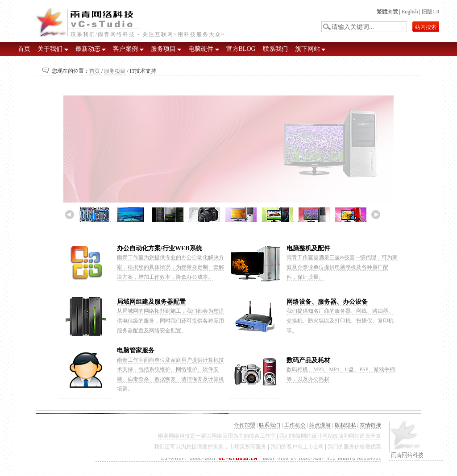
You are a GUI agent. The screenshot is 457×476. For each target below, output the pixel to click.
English (410, 12)
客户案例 (128, 49)
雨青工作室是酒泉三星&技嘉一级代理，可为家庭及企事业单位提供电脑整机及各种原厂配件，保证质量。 (342, 267)
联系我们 (275, 49)
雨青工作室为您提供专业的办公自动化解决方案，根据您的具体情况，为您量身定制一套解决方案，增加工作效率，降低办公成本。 (170, 267)
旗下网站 (310, 49)
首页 (24, 49)
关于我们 (53, 49)
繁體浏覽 (387, 12)
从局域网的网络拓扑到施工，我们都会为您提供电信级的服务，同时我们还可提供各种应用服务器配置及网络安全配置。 (170, 321)
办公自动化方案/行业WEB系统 (160, 248)
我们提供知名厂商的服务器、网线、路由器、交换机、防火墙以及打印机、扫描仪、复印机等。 (340, 321)
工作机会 (295, 425)
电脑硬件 (204, 49)
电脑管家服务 (136, 350)
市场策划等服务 (248, 447)
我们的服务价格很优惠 (354, 447)
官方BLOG (241, 49)
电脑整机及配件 (308, 248)
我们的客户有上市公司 (297, 447)
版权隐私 (345, 425)
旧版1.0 (430, 12)
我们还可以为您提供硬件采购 (189, 447)
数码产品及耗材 (308, 360)
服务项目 (166, 49)
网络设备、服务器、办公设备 (327, 302)
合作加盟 (245, 425)
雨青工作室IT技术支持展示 (228, 158)
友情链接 (370, 425)
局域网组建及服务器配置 (151, 302)
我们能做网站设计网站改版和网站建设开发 (330, 436)
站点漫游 (320, 425)
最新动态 (91, 49)
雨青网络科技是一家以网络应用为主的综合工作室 (217, 436)
